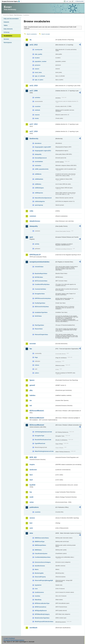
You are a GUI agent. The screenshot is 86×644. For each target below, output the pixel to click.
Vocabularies (8, 36)
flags (36, 357)
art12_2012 (34, 45)
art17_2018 (34, 131)
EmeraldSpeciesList (41, 158)
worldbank (33, 628)
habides (32, 395)
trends (37, 118)
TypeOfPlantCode (40, 443)
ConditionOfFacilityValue (42, 284)
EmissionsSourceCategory (43, 562)
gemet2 (32, 385)
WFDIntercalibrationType (42, 603)
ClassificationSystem (41, 554)
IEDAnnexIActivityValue (42, 307)
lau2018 (32, 485)
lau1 (31, 475)
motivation (38, 165)
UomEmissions (39, 592)
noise (32, 502)
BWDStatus (38, 550)
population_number (41, 61)
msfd (31, 497)
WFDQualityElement (41, 611)
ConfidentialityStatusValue (43, 557)
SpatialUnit (38, 585)
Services (6, 39)
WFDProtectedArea (40, 607)
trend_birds (38, 72)
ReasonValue (39, 329)
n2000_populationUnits (42, 169)
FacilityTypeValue (40, 303)
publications (34, 507)
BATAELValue (39, 277)
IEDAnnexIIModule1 (37, 411)
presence (38, 65)
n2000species (39, 193)
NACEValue (38, 316)
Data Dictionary (18, 15)
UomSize (37, 596)
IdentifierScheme (40, 566)
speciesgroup (39, 205)
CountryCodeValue (40, 289)
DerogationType (39, 436)
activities (37, 98)
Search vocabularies (32, 34)
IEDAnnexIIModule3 (37, 418)
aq (30, 40)
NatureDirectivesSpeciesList (43, 198)
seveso (32, 518)
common (33, 216)
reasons (37, 115)
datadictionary (35, 221)
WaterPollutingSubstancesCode (44, 451)
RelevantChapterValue (41, 334)
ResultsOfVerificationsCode (43, 440)
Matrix (37, 569)
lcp (31, 492)
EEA (11, 1)
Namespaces (8, 42)
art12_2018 (34, 86)
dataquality (38, 154)
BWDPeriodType (40, 542)
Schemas (6, 32)
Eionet (11, 15)
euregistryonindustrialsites (39, 262)
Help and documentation (11, 19)
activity (37, 244)
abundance (38, 143)
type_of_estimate (40, 76)
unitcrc (37, 373)
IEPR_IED (33, 457)
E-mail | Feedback (9, 638)
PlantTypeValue (39, 325)
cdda (31, 211)
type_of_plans (39, 80)
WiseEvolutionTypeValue (42, 618)
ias (31, 400)
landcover (33, 470)
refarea (37, 365)
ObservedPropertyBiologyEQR (44, 580)
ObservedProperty (40, 577)
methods (37, 110)
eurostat (33, 344)
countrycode (39, 50)
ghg (31, 390)
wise (31, 533)
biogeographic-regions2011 (43, 151)
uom (31, 528)
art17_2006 (34, 91)
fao (31, 349)
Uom (36, 589)
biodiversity (34, 139)
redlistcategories (40, 201)
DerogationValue (40, 294)
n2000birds (38, 174)
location (37, 58)
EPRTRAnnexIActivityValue (43, 298)
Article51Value (39, 267)
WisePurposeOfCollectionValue (44, 622)
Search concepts (46, 34)
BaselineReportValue (41, 273)
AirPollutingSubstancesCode (43, 432)
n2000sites (38, 184)
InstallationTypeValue (41, 312)
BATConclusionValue (41, 281)
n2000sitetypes (39, 188)
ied (31, 406)
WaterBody (38, 600)
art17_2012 (34, 124)
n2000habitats (39, 179)
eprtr (31, 237)
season (37, 69)
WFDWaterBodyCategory (42, 614)
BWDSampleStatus (40, 545)
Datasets (6, 22)
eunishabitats (39, 162)
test (31, 523)
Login (67, 1)
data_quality (38, 54)
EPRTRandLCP (35, 255)
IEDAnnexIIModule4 (37, 425)
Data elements (8, 29)
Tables (6, 25)
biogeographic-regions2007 (43, 147)
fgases (32, 380)
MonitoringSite (39, 573)
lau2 (31, 480)
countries (38, 106)
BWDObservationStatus (42, 538)
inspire (32, 465)
